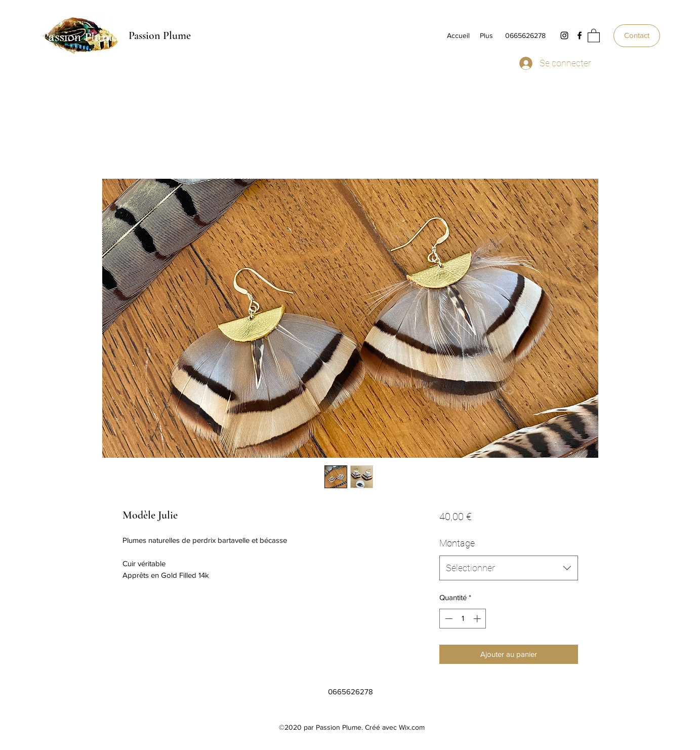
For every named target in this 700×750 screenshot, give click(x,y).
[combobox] (508, 568)
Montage (457, 543)
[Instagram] (564, 35)
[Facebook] (580, 35)
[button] (594, 35)
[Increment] (478, 619)
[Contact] (637, 36)
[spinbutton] (463, 619)
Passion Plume (160, 35)
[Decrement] (448, 619)
